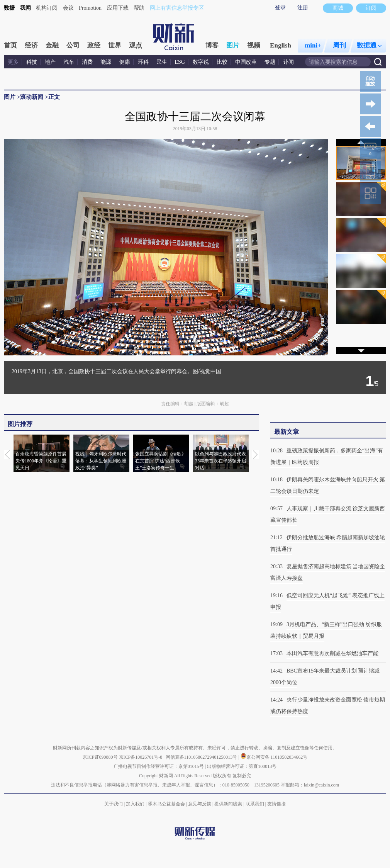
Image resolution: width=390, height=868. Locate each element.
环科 (143, 62)
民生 (162, 62)
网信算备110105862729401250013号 (202, 757)
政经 (94, 45)
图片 (233, 45)
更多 (13, 62)
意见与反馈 (200, 804)
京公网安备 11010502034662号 (274, 757)
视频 (254, 45)
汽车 (69, 62)
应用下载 (118, 8)
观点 (136, 45)
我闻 (25, 8)
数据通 (369, 45)
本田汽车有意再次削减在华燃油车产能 (332, 653)
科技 (32, 62)
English (281, 45)
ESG (180, 62)
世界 (115, 45)
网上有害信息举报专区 (177, 8)
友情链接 (276, 804)
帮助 (139, 8)
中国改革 (246, 62)
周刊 (339, 45)
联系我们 (255, 804)
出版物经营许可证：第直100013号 (242, 766)
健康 (125, 62)
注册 (303, 8)
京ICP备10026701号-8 (141, 757)
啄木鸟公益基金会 (167, 804)
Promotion (90, 8)
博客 (212, 45)
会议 (68, 8)
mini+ (313, 45)
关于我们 (114, 804)
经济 (31, 45)
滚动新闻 (32, 97)
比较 (222, 62)
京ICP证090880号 (100, 757)
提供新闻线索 (228, 804)
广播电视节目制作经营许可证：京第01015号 (159, 766)
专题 (270, 62)
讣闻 (288, 62)
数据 (9, 8)
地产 (50, 62)
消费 (87, 62)
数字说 (201, 62)
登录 (280, 8)
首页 (10, 45)
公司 (73, 45)
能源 (107, 62)
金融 (52, 45)
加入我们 (135, 804)
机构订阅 (47, 8)
